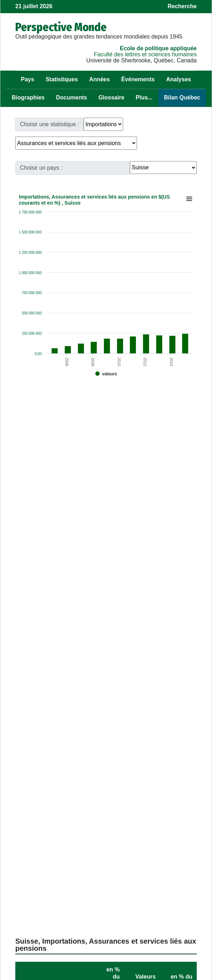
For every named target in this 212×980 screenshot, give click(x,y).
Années (100, 79)
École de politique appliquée (158, 48)
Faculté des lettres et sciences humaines (145, 54)
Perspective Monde (61, 27)
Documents (72, 98)
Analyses (179, 79)
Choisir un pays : (41, 168)
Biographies (28, 98)
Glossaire (112, 98)
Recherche (182, 6)
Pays (28, 79)
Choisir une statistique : (49, 124)
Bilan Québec (182, 98)
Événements (138, 79)
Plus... (144, 98)
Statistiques (62, 79)
